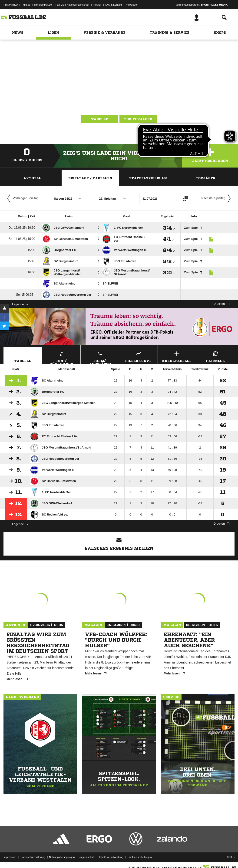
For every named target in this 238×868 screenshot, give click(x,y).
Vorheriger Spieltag (22, 198)
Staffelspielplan (148, 178)
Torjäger (206, 178)
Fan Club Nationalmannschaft (72, 5)
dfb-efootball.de (43, 5)
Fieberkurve (138, 356)
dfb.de (27, 5)
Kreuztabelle (177, 356)
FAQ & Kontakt (114, 5)
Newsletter (132, 5)
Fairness (215, 356)
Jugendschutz (87, 857)
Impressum (10, 857)
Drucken (221, 304)
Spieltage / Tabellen (90, 178)
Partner (97, 5)
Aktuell (32, 178)
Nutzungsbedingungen (62, 857)
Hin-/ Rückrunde (61, 357)
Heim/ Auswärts (100, 357)
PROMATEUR (12, 5)
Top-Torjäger (138, 119)
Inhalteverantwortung (111, 857)
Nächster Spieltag (217, 198)
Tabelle (100, 119)
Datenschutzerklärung (33, 857)
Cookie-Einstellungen (140, 857)
